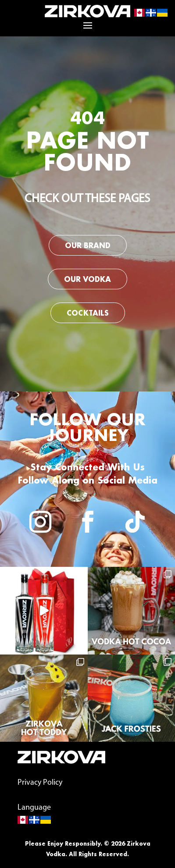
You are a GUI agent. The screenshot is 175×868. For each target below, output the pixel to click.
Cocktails (88, 313)
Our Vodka (87, 279)
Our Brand (88, 245)
